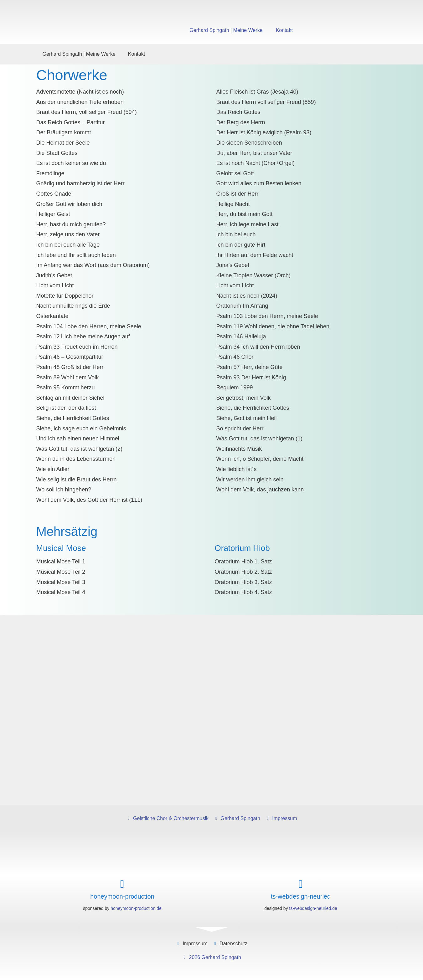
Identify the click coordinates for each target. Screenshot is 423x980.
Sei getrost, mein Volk (244, 398)
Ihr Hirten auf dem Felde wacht (255, 255)
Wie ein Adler (53, 469)
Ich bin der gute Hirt (241, 245)
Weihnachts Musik (239, 449)
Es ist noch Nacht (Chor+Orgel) (256, 163)
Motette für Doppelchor (65, 296)
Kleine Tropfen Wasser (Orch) (253, 275)
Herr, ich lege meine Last (248, 224)
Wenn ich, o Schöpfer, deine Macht (260, 459)
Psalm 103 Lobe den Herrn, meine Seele (267, 316)
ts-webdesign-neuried (301, 896)
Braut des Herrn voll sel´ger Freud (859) (266, 102)
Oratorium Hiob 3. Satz (243, 582)
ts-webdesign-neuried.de (313, 908)
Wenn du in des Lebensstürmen (76, 459)
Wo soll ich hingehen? (64, 490)
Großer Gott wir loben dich (69, 204)
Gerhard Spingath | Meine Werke (226, 30)
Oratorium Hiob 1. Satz (243, 562)
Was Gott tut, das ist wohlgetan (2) (79, 449)
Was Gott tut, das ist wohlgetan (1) (259, 439)
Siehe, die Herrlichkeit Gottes (253, 408)
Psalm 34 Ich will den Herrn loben (258, 347)
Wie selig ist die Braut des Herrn (77, 480)
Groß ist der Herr (237, 194)
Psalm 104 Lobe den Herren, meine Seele (89, 326)
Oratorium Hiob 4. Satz (243, 592)
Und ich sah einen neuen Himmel (78, 439)
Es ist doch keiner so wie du (71, 163)
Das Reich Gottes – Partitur (71, 122)
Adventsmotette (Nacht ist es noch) (80, 92)
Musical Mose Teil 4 (61, 592)
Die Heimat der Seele (63, 143)
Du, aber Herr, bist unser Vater (254, 153)
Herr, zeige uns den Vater (68, 234)
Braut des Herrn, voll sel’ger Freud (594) (87, 112)
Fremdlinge (50, 173)
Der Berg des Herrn (241, 122)
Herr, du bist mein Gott (245, 214)
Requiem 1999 (235, 387)
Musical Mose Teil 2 (61, 572)
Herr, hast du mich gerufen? (71, 224)
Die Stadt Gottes (57, 153)
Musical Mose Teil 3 (61, 582)
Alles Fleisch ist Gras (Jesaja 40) (257, 92)
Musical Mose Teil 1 (61, 562)
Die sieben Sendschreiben (249, 143)
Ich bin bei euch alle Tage (68, 245)
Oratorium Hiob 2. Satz (243, 572)
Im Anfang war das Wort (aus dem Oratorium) (93, 265)
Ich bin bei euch (236, 234)
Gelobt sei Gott (235, 173)
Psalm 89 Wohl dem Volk (68, 377)
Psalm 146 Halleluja (241, 336)
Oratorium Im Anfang (242, 306)
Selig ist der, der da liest (66, 408)
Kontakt (284, 30)
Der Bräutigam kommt (64, 132)
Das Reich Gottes (238, 112)
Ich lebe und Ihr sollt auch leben (76, 255)
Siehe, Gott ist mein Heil (247, 418)
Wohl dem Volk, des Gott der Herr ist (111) (89, 500)
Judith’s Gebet (54, 275)
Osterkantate (52, 316)
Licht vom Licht (55, 285)
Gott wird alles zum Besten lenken (259, 183)
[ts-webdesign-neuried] (301, 884)
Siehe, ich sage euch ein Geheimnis (81, 428)
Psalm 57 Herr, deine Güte (250, 367)
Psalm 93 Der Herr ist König (251, 377)
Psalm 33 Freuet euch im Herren (77, 347)
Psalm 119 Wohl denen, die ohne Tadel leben (273, 326)
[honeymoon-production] (122, 884)
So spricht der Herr (240, 428)
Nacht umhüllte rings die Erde (73, 306)
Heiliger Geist (53, 214)
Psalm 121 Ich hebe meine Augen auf (83, 336)
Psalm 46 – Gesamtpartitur (70, 357)
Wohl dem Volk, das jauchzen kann (260, 490)
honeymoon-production (122, 896)
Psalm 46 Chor (235, 357)
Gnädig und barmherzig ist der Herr (80, 183)
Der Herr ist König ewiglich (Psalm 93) (264, 132)
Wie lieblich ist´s (237, 469)
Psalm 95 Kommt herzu (66, 387)
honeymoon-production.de (136, 908)
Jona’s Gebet (233, 265)
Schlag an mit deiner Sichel (70, 398)
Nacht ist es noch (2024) (247, 296)
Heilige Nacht (233, 204)
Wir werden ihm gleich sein (250, 480)
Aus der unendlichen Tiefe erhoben (80, 102)
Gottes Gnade (54, 194)
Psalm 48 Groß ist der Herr (70, 367)
